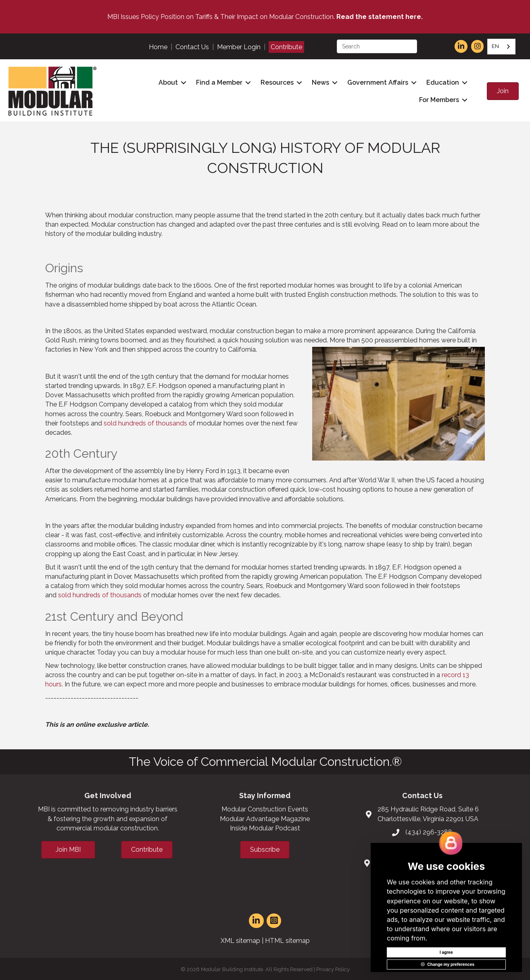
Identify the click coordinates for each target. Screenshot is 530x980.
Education (441, 82)
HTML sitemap (287, 939)
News (319, 82)
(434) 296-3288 (429, 831)
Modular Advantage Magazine (265, 817)
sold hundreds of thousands (145, 422)
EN (495, 46)
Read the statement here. (380, 17)
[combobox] (501, 47)
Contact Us (192, 47)
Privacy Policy (333, 968)
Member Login (239, 47)
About (167, 82)
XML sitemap (240, 939)
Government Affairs (377, 82)
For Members (438, 99)
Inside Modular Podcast (265, 827)
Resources (276, 82)
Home (158, 47)
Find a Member (218, 82)
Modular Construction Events (265, 808)
